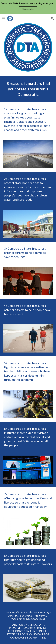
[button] (4, 18)
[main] (28, 89)
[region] (28, 7)
